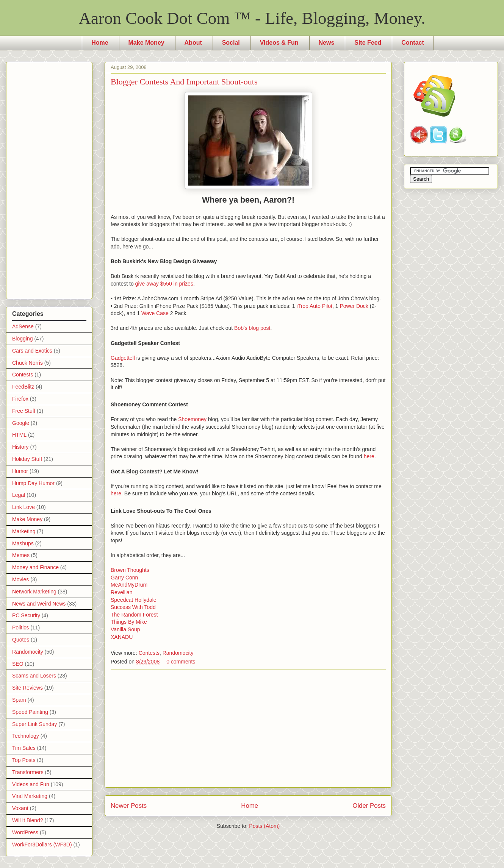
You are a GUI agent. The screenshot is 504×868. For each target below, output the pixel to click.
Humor (20, 471)
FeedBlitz (23, 387)
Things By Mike (129, 622)
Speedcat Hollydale (134, 600)
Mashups (23, 543)
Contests (149, 653)
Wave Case (155, 313)
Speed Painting (30, 712)
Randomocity (178, 653)
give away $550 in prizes (164, 284)
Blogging (23, 339)
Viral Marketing (30, 796)
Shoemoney (192, 419)
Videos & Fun (279, 43)
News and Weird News (39, 604)
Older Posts (369, 806)
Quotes (21, 640)
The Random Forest (134, 615)
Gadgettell (123, 358)
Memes (21, 555)
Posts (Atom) (264, 826)
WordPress (25, 832)
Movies (20, 579)
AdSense (23, 326)
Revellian (122, 592)
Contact (413, 43)
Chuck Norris (27, 363)
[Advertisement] (248, 729)
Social (231, 43)
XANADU (122, 637)
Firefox (20, 399)
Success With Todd (133, 607)
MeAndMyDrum (129, 585)
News (327, 43)
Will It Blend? (28, 820)
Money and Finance (35, 567)
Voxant (20, 808)
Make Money (146, 43)
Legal (19, 495)
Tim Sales (24, 748)
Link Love (23, 507)
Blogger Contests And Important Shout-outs (184, 82)
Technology (26, 736)
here (369, 456)
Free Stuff (24, 411)
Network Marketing (34, 592)
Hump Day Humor (33, 483)
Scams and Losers (34, 676)
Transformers (28, 772)
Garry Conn (124, 578)
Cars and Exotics (32, 351)
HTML (19, 435)
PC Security (26, 615)
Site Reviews (27, 688)
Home (100, 43)
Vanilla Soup (125, 629)
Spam (19, 700)
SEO (18, 664)
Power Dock (354, 306)
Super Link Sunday (34, 724)
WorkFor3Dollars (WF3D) (42, 845)
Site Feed (368, 43)
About (193, 43)
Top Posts (24, 760)
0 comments (181, 662)
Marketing (24, 531)
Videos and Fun (31, 784)
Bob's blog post (252, 328)
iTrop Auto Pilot (314, 306)
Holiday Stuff (27, 459)
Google (21, 423)
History (20, 447)
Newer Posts (129, 806)
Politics (20, 628)
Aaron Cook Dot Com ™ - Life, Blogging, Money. (252, 18)
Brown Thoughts (130, 570)
